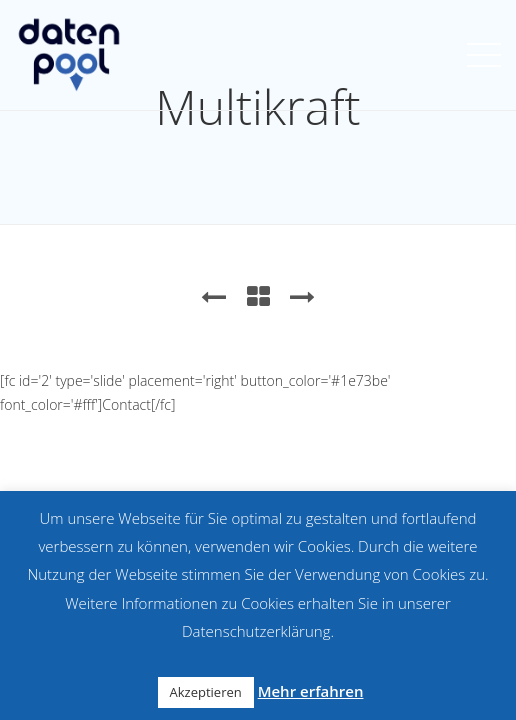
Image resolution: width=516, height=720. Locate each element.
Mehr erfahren (311, 691)
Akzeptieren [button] (206, 692)
